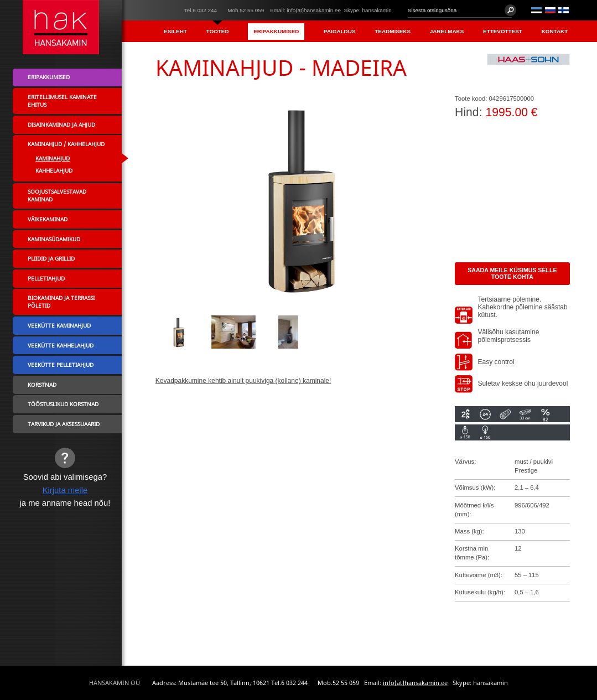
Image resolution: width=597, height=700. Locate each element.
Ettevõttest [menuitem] (503, 31)
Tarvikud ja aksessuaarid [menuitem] (64, 424)
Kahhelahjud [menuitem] (54, 170)
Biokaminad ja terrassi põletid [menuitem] (61, 302)
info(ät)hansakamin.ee (314, 10)
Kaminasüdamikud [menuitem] (54, 239)
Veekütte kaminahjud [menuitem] (59, 325)
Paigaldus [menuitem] (339, 31)
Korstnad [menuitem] (42, 385)
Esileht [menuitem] (175, 31)
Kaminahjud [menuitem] (53, 158)
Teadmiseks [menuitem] (393, 31)
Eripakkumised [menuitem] (276, 31)
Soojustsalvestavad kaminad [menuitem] (57, 195)
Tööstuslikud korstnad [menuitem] (63, 404)
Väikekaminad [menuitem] (48, 219)
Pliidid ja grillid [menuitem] (51, 258)
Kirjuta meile (65, 490)
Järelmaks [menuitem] (447, 31)
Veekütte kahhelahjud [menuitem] (61, 345)
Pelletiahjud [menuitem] (46, 278)
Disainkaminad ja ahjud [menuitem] (61, 125)
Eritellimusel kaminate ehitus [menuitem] (62, 101)
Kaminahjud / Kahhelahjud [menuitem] (66, 144)
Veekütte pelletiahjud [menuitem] (61, 365)
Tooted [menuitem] (218, 31)
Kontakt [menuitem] (555, 31)
